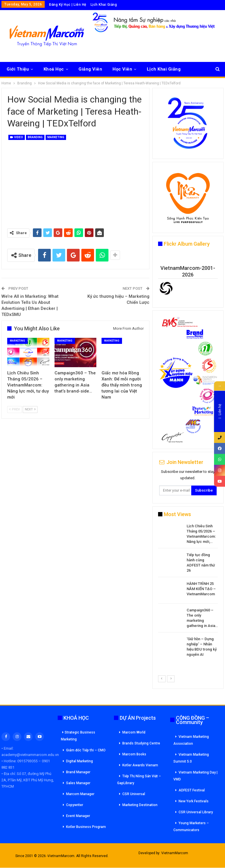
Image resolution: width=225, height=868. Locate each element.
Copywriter (75, 805)
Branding (35, 137)
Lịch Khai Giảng (104, 5)
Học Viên (122, 69)
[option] (188, 591)
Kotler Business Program (86, 827)
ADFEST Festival (192, 790)
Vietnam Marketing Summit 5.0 (191, 758)
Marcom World (134, 732)
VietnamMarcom (175, 853)
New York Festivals (194, 801)
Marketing (56, 137)
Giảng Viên (90, 69)
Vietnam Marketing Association (191, 740)
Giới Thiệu (18, 69)
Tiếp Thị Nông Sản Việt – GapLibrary (139, 780)
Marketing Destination (140, 805)
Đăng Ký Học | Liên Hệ (68, 5)
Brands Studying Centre (141, 743)
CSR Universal (134, 794)
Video (17, 137)
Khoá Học (54, 69)
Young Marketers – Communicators (191, 827)
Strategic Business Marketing (78, 736)
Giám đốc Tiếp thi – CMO (86, 750)
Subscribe (204, 490)
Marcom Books (134, 754)
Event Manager (78, 816)
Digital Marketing (79, 761)
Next (30, 409)
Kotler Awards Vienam (140, 765)
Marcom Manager (80, 794)
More (152, 69)
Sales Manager (78, 783)
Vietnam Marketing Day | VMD (195, 776)
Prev (15, 409)
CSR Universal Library (196, 812)
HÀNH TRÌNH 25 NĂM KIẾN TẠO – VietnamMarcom (201, 589)
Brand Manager (78, 772)
